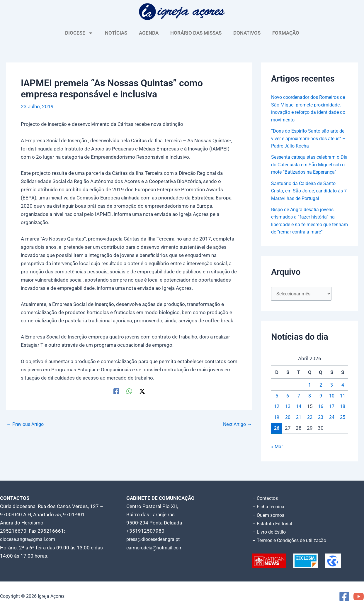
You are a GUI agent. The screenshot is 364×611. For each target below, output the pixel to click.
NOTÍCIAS (116, 33)
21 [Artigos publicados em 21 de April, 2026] (299, 425)
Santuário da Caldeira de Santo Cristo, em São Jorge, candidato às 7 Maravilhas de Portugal (306, 198)
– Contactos (266, 500)
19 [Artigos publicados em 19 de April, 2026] (277, 425)
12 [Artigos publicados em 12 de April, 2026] (277, 414)
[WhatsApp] (129, 391)
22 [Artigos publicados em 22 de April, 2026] (310, 425)
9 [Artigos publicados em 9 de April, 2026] (321, 404)
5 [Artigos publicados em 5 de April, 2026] (277, 404)
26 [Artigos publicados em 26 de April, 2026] (277, 436)
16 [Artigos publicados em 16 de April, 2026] (321, 414)
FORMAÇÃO (286, 33)
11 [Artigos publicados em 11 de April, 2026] (343, 404)
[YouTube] (359, 596)
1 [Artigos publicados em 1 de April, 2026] (310, 393)
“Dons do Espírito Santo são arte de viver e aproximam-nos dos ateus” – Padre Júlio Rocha (307, 138)
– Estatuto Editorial (274, 524)
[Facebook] (116, 391)
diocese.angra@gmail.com (30, 541)
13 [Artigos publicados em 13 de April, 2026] (288, 414)
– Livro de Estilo (270, 532)
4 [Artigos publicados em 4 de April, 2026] (343, 393)
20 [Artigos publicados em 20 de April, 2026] (288, 425)
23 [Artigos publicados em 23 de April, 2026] (321, 425)
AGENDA (149, 33)
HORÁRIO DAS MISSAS (196, 33)
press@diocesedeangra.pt (156, 541)
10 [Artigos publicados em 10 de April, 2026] (332, 404)
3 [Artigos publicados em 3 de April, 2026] (332, 393)
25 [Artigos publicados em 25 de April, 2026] (343, 425)
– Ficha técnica (269, 508)
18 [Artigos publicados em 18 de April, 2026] (343, 414)
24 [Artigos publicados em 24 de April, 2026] (332, 425)
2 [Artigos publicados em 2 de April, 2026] (321, 393)
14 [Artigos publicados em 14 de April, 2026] (299, 414)
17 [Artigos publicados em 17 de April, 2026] (332, 414)
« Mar (277, 455)
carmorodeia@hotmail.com (157, 549)
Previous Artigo (27, 424)
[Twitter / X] (142, 391)
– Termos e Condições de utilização (292, 541)
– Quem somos (269, 516)
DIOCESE (79, 33)
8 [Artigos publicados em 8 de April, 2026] (310, 404)
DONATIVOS (247, 33)
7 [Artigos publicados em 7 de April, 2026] (299, 404)
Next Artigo (236, 424)
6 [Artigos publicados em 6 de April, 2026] (288, 404)
